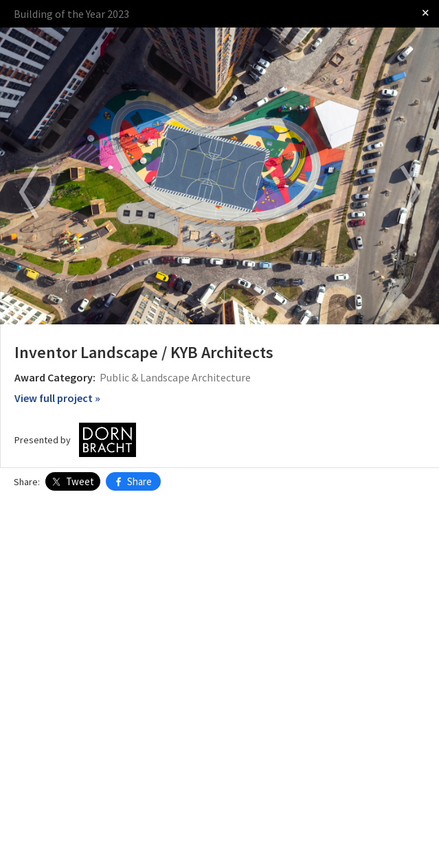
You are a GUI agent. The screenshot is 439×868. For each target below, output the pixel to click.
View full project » (57, 398)
